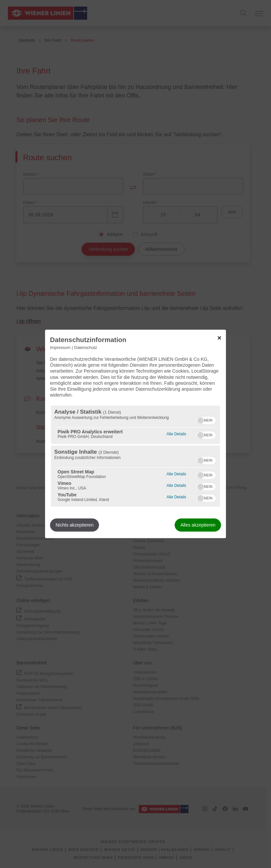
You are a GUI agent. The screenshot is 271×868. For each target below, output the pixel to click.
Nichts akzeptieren (74, 525)
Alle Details (176, 434)
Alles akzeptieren (198, 525)
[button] (200, 421)
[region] (135, 456)
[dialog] (135, 434)
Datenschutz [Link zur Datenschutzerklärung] (86, 348)
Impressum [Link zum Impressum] (60, 348)
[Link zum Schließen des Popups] (219, 338)
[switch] (206, 420)
